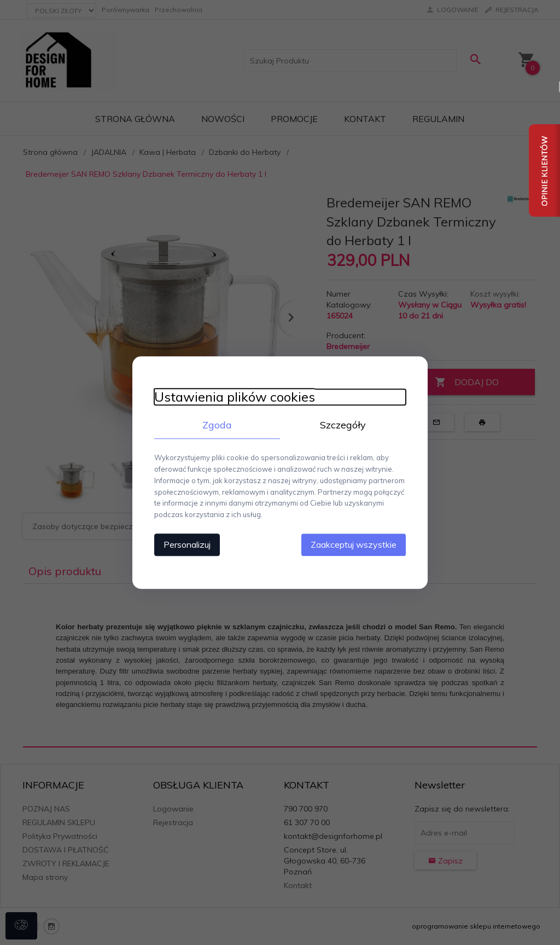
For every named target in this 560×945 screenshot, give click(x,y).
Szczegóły (343, 425)
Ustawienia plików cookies (235, 397)
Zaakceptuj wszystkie (354, 544)
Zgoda (217, 425)
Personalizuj (187, 544)
